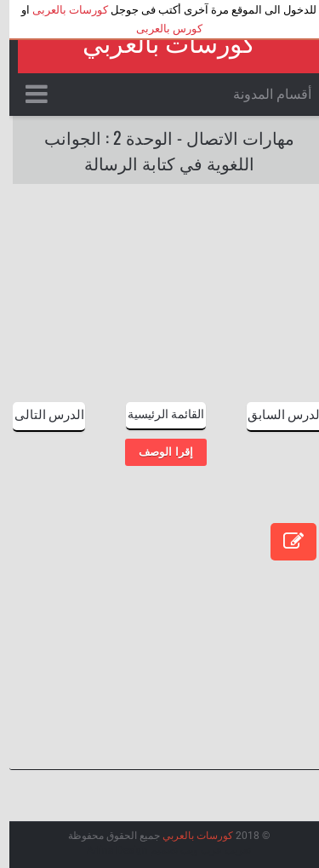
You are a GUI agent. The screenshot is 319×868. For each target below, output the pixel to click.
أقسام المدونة (263, 94)
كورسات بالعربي (160, 44)
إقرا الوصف (156, 452)
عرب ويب (192, 850)
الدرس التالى (40, 413)
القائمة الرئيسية (157, 413)
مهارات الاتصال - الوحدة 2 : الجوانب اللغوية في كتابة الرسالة (160, 150)
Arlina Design (108, 850)
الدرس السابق (276, 413)
